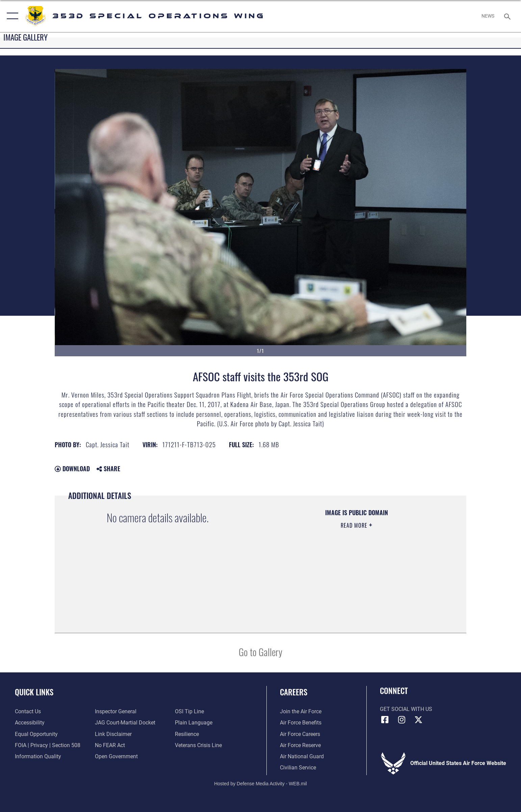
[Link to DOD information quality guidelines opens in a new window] (38, 756)
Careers (294, 692)
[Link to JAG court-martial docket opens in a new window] (125, 723)
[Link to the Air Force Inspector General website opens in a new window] (116, 711)
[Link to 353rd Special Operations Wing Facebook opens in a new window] (385, 720)
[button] (11, 16)
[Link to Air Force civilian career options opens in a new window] (298, 768)
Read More (355, 525)
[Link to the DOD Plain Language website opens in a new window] (194, 723)
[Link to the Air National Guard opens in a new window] (302, 756)
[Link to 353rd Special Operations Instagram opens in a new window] (401, 720)
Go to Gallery (260, 652)
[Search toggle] (508, 16)
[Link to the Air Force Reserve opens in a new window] (300, 745)
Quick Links (34, 692)
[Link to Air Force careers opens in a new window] (300, 734)
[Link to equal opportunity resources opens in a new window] (36, 734)
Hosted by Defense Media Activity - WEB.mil (260, 784)
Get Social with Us (406, 709)
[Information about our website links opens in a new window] (113, 734)
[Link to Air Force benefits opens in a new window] (301, 723)
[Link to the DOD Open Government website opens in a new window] (116, 756)
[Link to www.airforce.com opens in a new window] (301, 711)
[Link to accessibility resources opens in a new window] (30, 723)
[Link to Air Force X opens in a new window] (418, 720)
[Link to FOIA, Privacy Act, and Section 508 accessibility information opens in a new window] (48, 745)
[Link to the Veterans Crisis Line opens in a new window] (198, 745)
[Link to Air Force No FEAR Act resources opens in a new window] (110, 745)
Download (72, 469)
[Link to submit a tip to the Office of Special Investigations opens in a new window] (189, 711)
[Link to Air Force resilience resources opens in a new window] (187, 734)
